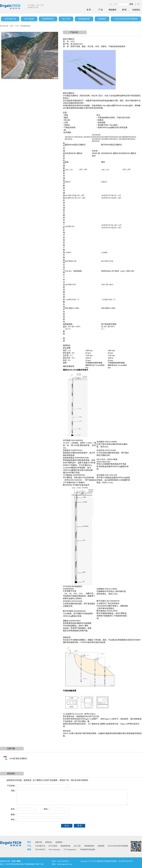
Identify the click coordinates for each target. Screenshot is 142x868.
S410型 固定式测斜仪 (18, 758)
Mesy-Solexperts (54, 850)
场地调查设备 (48, 19)
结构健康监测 (84, 19)
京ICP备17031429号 (125, 861)
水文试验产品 (10, 19)
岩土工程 (66, 19)
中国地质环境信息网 (87, 850)
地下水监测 (29, 19)
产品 (17, 26)
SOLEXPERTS (40, 850)
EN (138, 4)
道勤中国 (38, 842)
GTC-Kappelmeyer (70, 850)
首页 (12, 26)
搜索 (131, 4)
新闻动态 (49, 842)
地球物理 (102, 19)
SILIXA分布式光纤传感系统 (126, 19)
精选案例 (59, 842)
